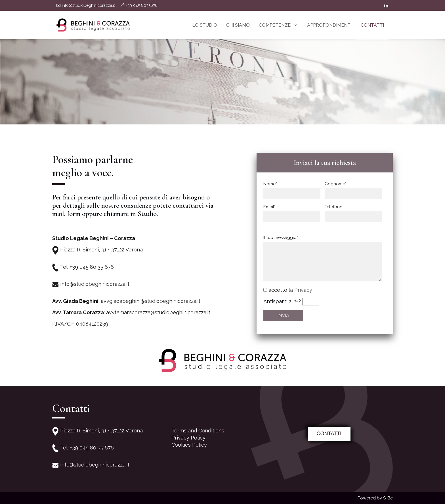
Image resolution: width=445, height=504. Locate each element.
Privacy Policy (188, 438)
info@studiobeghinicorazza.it (88, 5)
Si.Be (388, 498)
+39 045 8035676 (142, 5)
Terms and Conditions (198, 431)
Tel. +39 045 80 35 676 (87, 267)
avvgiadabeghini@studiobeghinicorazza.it (151, 301)
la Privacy (300, 290)
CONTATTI (329, 434)
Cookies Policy (189, 445)
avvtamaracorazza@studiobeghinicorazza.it (158, 312)
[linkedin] (386, 5)
